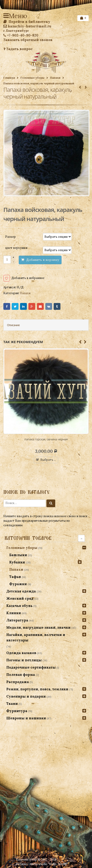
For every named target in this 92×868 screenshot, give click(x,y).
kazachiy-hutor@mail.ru (27, 26)
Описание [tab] (13, 325)
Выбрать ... (48, 460)
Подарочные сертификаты (31, 667)
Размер (10, 236)
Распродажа (18, 682)
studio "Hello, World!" (53, 864)
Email (40, 306)
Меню (7, 16)
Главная (9, 78)
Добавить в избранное (28, 278)
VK (49, 306)
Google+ (32, 306)
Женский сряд (20, 598)
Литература (17, 620)
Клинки (14, 613)
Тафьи (15, 577)
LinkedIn (23, 306)
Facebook (7, 306)
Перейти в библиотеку (27, 22)
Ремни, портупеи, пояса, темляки (37, 689)
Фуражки (18, 584)
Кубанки (17, 562)
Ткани (12, 704)
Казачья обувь (19, 606)
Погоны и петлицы (24, 660)
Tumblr (57, 306)
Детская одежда (21, 591)
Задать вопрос (18, 49)
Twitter (15, 306)
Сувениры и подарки (26, 696)
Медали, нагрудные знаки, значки (38, 627)
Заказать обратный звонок (28, 40)
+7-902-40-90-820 (21, 35)
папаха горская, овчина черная (46, 439)
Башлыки (18, 555)
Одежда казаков (21, 653)
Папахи (55, 78)
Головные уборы (32, 78)
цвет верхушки (16, 248)
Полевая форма (21, 675)
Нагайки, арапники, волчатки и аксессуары (36, 637)
